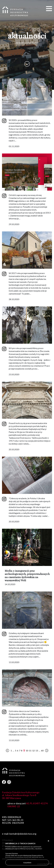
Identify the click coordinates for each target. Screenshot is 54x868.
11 (30, 750)
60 (42, 750)
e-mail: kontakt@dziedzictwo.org (19, 834)
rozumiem (27, 862)
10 (27, 750)
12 (33, 750)
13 (37, 750)
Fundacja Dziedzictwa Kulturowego (15, 11)
